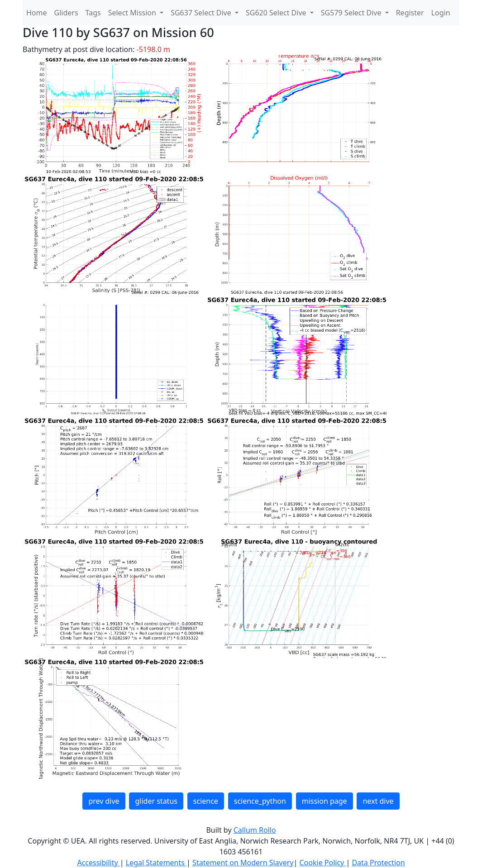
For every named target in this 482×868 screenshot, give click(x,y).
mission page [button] (325, 801)
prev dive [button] (104, 801)
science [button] (206, 801)
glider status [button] (156, 801)
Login (441, 13)
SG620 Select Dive (277, 13)
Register (410, 13)
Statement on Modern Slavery (243, 863)
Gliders (66, 13)
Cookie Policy (322, 863)
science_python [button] (260, 801)
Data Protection (378, 863)
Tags (93, 13)
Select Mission (133, 13)
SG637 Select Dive (202, 13)
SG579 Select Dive (352, 13)
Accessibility (98, 863)
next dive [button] (378, 801)
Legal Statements (156, 863)
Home (37, 13)
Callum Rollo (255, 830)
